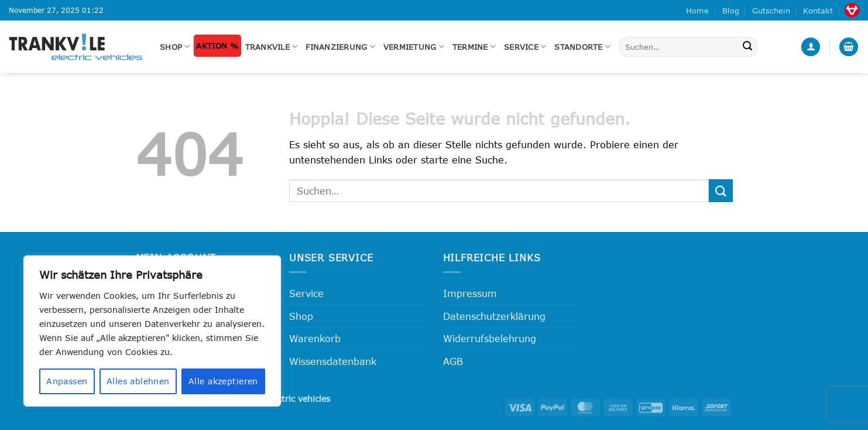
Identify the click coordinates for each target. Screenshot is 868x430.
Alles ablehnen (138, 381)
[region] (152, 331)
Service (525, 47)
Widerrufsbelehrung (490, 338)
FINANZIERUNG (340, 47)
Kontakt (818, 11)
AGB (453, 361)
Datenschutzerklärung (494, 316)
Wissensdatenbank (333, 361)
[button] (811, 47)
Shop (175, 47)
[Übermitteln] (747, 47)
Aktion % (217, 46)
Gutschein (771, 11)
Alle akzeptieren (223, 381)
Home (697, 11)
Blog (731, 11)
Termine (474, 47)
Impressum (470, 293)
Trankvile (272, 47)
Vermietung (414, 47)
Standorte (582, 47)
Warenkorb (315, 338)
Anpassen (67, 381)
